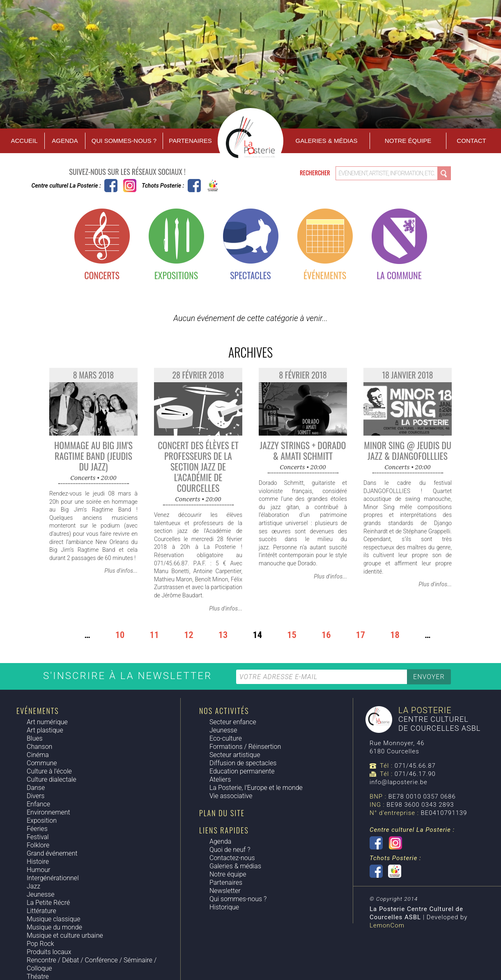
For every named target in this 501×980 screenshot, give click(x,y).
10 (120, 635)
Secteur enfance (233, 722)
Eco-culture (226, 738)
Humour (38, 870)
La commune (399, 275)
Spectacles (250, 275)
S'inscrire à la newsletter (129, 676)
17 (361, 635)
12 (189, 635)
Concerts (102, 275)
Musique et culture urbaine (65, 935)
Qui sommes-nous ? (124, 141)
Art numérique (47, 722)
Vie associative (231, 796)
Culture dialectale (52, 779)
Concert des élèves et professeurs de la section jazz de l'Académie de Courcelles (198, 466)
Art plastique (45, 730)
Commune (42, 763)
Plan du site (222, 813)
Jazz (33, 886)
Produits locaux (49, 952)
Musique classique (53, 919)
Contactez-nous (232, 858)
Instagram (130, 186)
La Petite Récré (48, 903)
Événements (325, 275)
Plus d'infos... (121, 571)
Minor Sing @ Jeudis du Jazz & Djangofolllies (408, 450)
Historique (224, 907)
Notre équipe (408, 141)
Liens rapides (224, 830)
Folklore (38, 845)
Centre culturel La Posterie (111, 186)
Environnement (48, 812)
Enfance (38, 804)
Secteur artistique (235, 755)
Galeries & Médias (327, 141)
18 (395, 635)
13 (223, 635)
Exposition (42, 820)
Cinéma (38, 755)
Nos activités (224, 711)
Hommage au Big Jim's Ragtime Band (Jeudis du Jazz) (93, 456)
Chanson (39, 747)
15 (292, 635)
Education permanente (242, 771)
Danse (36, 788)
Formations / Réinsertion (245, 747)
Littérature (41, 911)
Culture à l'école (49, 771)
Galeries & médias (235, 866)
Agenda (65, 141)
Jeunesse (40, 894)
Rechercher (316, 172)
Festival (38, 837)
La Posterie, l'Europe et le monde (256, 788)
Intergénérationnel (53, 878)
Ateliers (220, 779)
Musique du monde (54, 927)
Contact (471, 141)
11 (154, 635)
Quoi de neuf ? (230, 850)
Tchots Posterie (203, 186)
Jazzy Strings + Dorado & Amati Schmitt (303, 450)
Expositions (176, 275)
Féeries (37, 829)
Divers (36, 796)
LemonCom (387, 925)
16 (326, 635)
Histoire (38, 862)
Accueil (24, 141)
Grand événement (52, 853)
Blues (35, 738)
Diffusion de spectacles (243, 763)
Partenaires (190, 141)
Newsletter (225, 891)
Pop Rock (40, 944)
